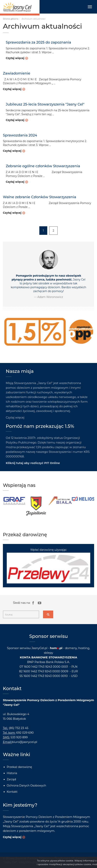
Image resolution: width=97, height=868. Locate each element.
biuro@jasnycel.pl (24, 742)
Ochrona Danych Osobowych (26, 786)
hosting (84, 648)
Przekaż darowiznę (19, 767)
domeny (71, 648)
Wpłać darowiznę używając (48, 566)
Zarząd (11, 779)
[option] (14, 501)
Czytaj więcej (15, 58)
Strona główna (11, 19)
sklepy (48, 653)
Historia (12, 773)
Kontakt (12, 792)
